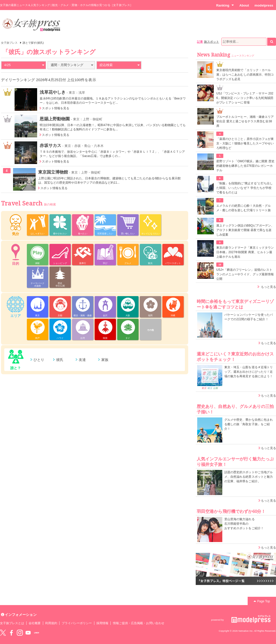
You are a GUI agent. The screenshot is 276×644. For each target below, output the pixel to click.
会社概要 (35, 623)
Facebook (11, 633)
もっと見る (268, 287)
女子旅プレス (9, 43)
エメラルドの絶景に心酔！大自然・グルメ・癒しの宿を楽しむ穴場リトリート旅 (244, 208)
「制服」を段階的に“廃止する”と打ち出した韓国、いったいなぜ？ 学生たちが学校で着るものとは (245, 188)
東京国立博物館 (53, 172)
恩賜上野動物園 (55, 119)
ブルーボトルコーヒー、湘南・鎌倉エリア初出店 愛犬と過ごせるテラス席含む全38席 (245, 121)
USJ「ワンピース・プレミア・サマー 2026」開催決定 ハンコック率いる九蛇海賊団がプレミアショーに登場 (245, 98)
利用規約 (51, 623)
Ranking (225, 5)
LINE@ (37, 633)
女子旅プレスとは (12, 623)
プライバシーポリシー (77, 623)
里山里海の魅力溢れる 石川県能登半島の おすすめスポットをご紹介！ (244, 524)
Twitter (3, 633)
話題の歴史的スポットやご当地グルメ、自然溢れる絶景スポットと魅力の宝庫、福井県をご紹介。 (249, 477)
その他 (150, 330)
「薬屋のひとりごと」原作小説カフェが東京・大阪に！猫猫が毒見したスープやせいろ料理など (245, 143)
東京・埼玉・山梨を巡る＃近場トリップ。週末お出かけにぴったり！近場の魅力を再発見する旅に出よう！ (249, 372)
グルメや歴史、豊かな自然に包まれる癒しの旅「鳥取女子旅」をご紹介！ (249, 424)
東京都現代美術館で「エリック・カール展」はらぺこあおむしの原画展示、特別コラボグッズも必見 (245, 75)
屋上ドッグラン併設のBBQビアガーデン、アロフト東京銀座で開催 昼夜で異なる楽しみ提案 (245, 230)
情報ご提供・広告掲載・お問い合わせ (139, 623)
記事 (200, 42)
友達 (82, 360)
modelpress (264, 5)
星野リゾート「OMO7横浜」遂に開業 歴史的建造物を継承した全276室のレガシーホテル (245, 166)
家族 (105, 360)
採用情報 (102, 623)
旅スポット (212, 42)
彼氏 (60, 360)
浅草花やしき (52, 92)
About (244, 5)
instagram (20, 633)
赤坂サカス (50, 145)
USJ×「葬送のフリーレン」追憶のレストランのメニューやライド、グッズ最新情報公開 (245, 274)
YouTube (28, 633)
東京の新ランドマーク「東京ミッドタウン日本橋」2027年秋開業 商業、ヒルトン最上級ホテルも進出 (245, 252)
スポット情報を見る (56, 108)
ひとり (39, 360)
